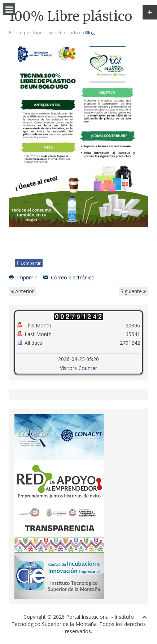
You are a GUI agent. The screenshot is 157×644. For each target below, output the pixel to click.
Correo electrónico (69, 277)
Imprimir (23, 277)
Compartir (29, 263)
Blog (90, 33)
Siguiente (133, 291)
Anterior (22, 291)
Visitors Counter (78, 368)
